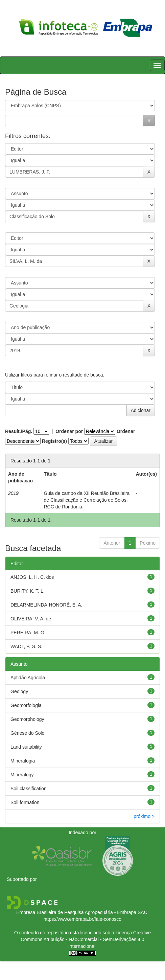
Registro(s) (54, 441)
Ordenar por (69, 431)
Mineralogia (23, 761)
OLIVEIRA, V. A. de (31, 619)
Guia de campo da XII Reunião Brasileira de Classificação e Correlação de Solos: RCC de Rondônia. (87, 500)
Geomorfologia (26, 705)
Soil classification (29, 789)
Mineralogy (22, 775)
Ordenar (126, 431)
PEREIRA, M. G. (28, 633)
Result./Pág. (19, 431)
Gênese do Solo (27, 733)
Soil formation (25, 802)
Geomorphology (27, 719)
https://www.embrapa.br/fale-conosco (82, 919)
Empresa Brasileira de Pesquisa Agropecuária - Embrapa (76, 912)
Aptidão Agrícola (28, 678)
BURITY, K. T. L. (28, 591)
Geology (19, 691)
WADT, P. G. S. (26, 646)
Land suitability (26, 747)
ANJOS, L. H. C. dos (32, 577)
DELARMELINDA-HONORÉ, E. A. (46, 605)
